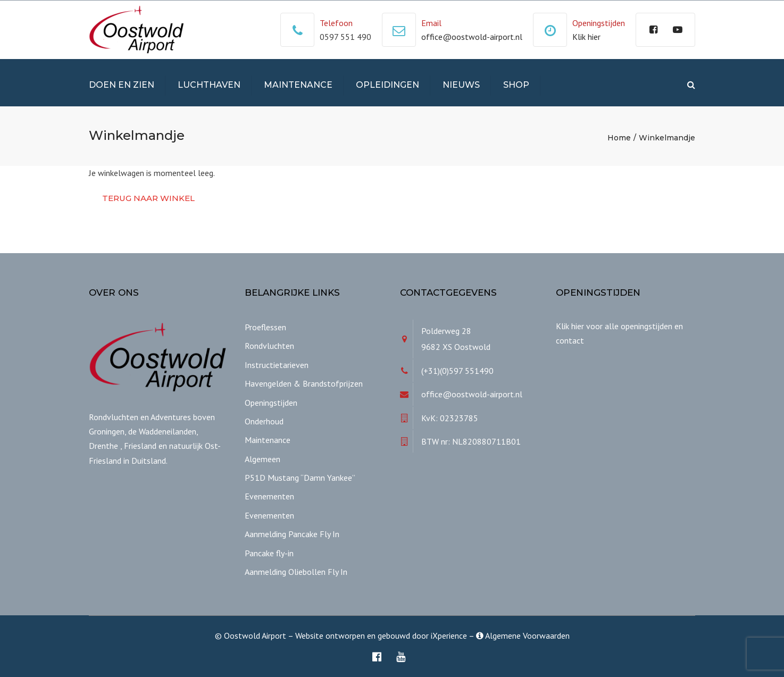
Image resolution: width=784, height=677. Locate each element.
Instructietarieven (277, 365)
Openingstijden (271, 403)
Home (619, 138)
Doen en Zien (122, 85)
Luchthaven (209, 85)
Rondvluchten (269, 346)
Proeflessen (265, 327)
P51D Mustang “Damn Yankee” (300, 478)
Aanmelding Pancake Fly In (292, 534)
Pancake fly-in (269, 553)
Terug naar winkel (148, 198)
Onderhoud (264, 421)
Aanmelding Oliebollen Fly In (296, 572)
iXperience (449, 636)
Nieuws (461, 85)
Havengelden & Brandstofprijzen (304, 383)
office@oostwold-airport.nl (472, 37)
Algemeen (262, 459)
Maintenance (298, 85)
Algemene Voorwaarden (523, 636)
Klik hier (586, 37)
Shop (516, 85)
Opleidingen (387, 85)
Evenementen (269, 496)
